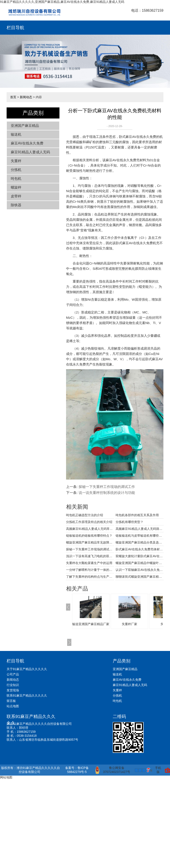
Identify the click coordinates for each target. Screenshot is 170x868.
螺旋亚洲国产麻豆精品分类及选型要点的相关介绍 (140, 542)
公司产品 (13, 674)
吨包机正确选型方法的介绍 (85, 515)
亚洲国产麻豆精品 (25, 126)
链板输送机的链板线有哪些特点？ (89, 536)
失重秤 (16, 161)
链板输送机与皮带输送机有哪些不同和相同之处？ (140, 536)
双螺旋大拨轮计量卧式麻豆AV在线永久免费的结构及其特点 (140, 556)
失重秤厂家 (129, 624)
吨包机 (16, 179)
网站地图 (6, 777)
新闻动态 (26, 97)
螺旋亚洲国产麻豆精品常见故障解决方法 (90, 542)
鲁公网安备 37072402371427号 (113, 770)
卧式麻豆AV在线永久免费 (138, 137)
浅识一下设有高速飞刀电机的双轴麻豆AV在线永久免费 (90, 556)
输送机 (16, 134)
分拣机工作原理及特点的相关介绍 (89, 522)
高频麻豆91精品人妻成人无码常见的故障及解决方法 (90, 529)
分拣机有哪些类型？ (129, 522)
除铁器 (16, 205)
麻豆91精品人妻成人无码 (30, 152)
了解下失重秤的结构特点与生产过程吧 (90, 577)
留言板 (11, 701)
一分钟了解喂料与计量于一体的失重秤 (90, 570)
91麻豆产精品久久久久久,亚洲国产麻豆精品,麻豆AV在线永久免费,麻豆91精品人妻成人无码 (62, 2)
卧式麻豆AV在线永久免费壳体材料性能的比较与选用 (140, 549)
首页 (13, 97)
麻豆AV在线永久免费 (27, 143)
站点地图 (13, 706)
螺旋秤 (16, 187)
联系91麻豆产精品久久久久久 (27, 696)
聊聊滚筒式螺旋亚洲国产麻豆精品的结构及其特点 (140, 577)
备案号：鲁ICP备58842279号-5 (77, 770)
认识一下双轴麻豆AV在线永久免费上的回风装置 (140, 570)
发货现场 (13, 690)
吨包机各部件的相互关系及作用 (137, 515)
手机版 (158, 770)
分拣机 (16, 170)
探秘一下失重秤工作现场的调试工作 (107, 487)
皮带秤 (16, 196)
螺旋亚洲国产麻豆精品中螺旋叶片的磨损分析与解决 (140, 563)
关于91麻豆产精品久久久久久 (27, 669)
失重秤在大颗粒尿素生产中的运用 (89, 563)
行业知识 (13, 685)
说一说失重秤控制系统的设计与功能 (107, 493)
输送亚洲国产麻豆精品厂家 (91, 624)
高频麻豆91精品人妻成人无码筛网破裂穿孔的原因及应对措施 (140, 529)
